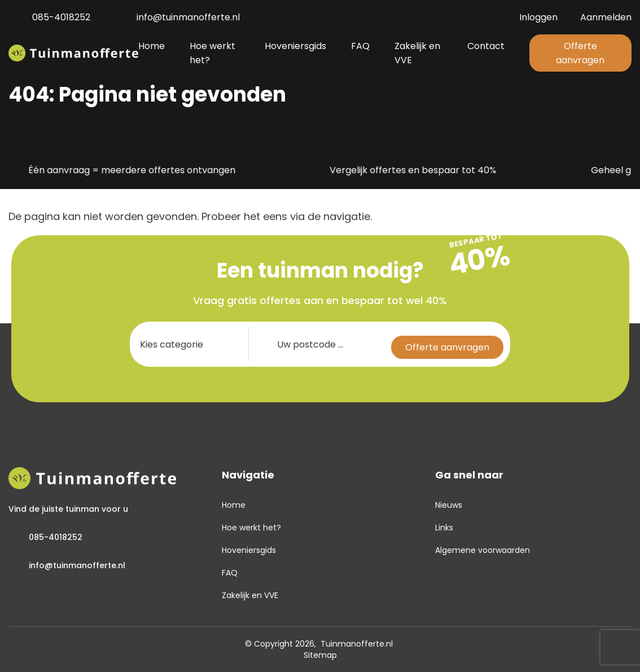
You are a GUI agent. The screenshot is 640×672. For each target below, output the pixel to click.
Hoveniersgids (249, 550)
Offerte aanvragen (580, 53)
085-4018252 (49, 17)
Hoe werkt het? (251, 528)
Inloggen (538, 17)
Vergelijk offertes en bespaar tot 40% (403, 171)
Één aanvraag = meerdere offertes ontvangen (122, 171)
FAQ (230, 573)
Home (234, 505)
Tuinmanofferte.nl (357, 644)
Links (444, 528)
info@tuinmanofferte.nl (176, 17)
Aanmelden (606, 17)
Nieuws (449, 505)
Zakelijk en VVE (250, 595)
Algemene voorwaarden (483, 550)
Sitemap (320, 655)
